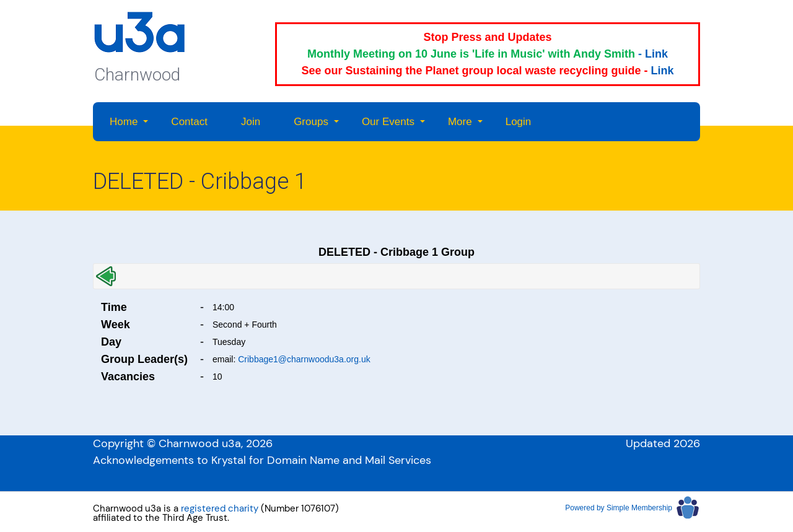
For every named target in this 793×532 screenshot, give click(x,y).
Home (124, 122)
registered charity (220, 508)
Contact (189, 122)
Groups (311, 122)
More (460, 122)
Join (251, 122)
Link (656, 54)
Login (519, 122)
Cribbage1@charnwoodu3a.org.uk (304, 359)
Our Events (388, 122)
